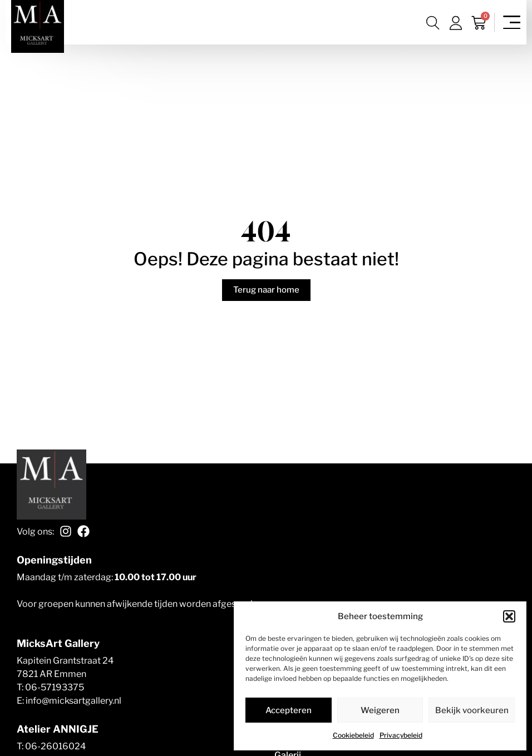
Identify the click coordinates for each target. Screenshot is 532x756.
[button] (509, 616)
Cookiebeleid (353, 735)
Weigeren (380, 710)
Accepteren (289, 710)
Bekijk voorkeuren (472, 710)
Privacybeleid (401, 735)
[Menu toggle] (512, 23)
